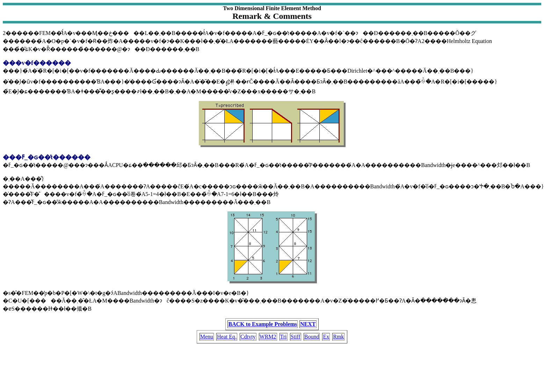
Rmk (338, 337)
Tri (284, 337)
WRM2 (268, 337)
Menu (207, 337)
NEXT (308, 324)
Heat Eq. (227, 337)
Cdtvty (248, 337)
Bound (312, 337)
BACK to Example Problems (263, 324)
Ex (326, 337)
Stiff (296, 337)
